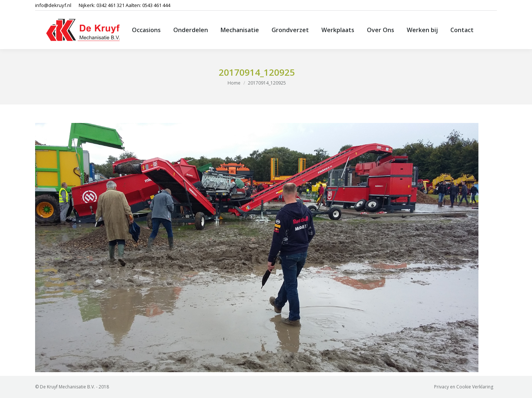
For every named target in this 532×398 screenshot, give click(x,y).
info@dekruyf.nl (53, 5)
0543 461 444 (156, 5)
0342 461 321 (110, 5)
